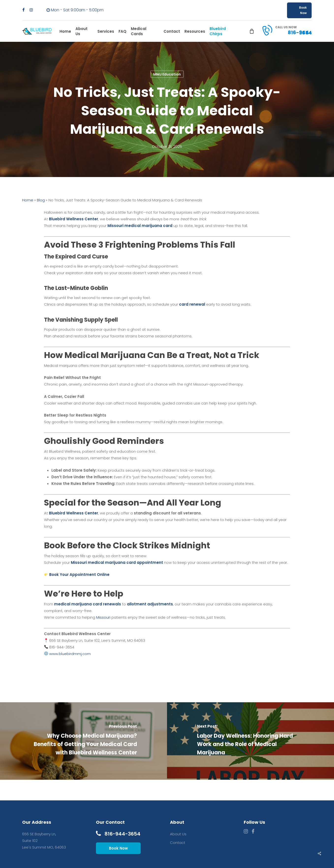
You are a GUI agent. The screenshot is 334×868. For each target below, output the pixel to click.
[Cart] (252, 31)
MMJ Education (167, 74)
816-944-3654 (118, 834)
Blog (41, 200)
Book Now (118, 848)
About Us (178, 834)
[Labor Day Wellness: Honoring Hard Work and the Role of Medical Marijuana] (250, 741)
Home (28, 200)
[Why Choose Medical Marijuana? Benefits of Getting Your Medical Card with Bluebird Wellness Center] (83, 741)
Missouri (103, 617)
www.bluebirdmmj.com (70, 654)
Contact (178, 843)
